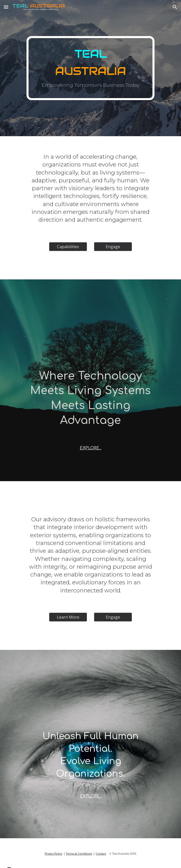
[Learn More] (68, 617)
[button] (6, 7)
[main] (90, 68)
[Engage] (113, 247)
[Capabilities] (68, 247)
